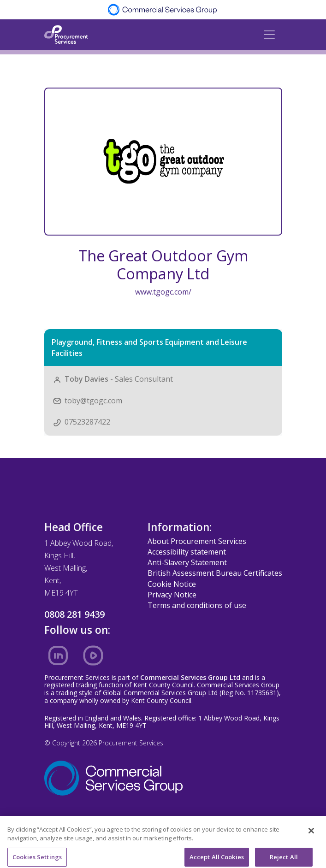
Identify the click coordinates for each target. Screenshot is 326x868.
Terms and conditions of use (197, 605)
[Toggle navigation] (269, 35)
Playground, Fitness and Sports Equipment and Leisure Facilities (149, 348)
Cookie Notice (172, 584)
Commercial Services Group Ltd (190, 677)
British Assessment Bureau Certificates (215, 573)
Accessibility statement (187, 552)
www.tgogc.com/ (163, 292)
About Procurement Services (197, 541)
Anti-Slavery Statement (187, 562)
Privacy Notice (172, 595)
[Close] (311, 836)
